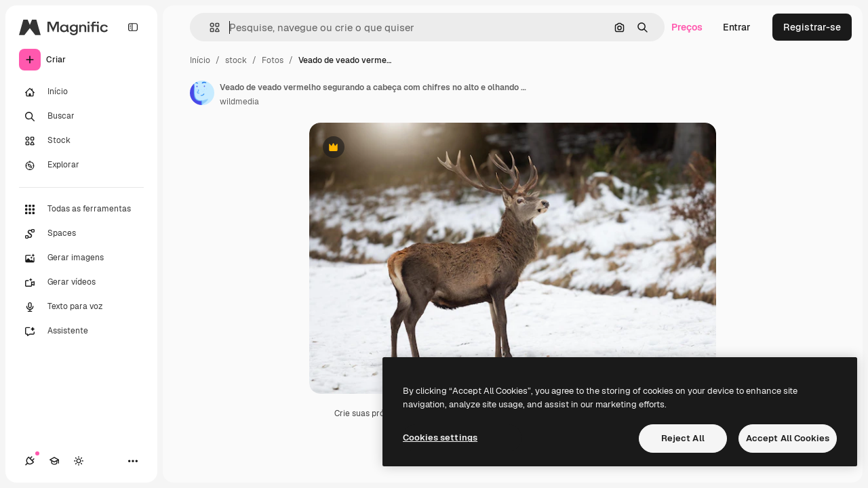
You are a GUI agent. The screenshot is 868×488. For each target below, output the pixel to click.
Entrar (737, 27)
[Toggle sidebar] (133, 27)
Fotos (273, 60)
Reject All (683, 438)
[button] (209, 27)
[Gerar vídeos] (81, 283)
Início (200, 60)
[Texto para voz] (81, 307)
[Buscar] (81, 117)
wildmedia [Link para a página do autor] (239, 102)
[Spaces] (81, 234)
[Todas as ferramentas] (81, 209)
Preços (687, 27)
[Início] (81, 92)
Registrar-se (812, 27)
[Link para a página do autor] (202, 93)
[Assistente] (81, 331)
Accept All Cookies (788, 438)
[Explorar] (81, 165)
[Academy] (54, 461)
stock (236, 60)
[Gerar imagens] (81, 258)
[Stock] (81, 141)
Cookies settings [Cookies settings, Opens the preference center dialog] (440, 438)
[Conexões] (30, 461)
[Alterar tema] (79, 461)
